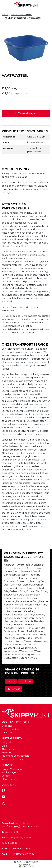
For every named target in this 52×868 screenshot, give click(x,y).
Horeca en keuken (22, 14)
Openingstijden (10, 729)
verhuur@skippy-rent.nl (17, 838)
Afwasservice (9, 749)
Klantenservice (10, 779)
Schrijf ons (26, 681)
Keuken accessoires (15, 18)
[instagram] (4, 804)
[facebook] (4, 791)
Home (5, 14)
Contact (6, 776)
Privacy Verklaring (12, 769)
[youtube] (4, 798)
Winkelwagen (9, 772)
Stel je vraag (14, 689)
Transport (7, 752)
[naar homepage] (26, 4)
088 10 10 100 (11, 832)
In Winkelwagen (26, 113)
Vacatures (7, 733)
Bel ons (11, 681)
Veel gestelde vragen (13, 759)
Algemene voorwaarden (15, 756)
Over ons (7, 726)
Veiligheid (7, 742)
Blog (4, 746)
